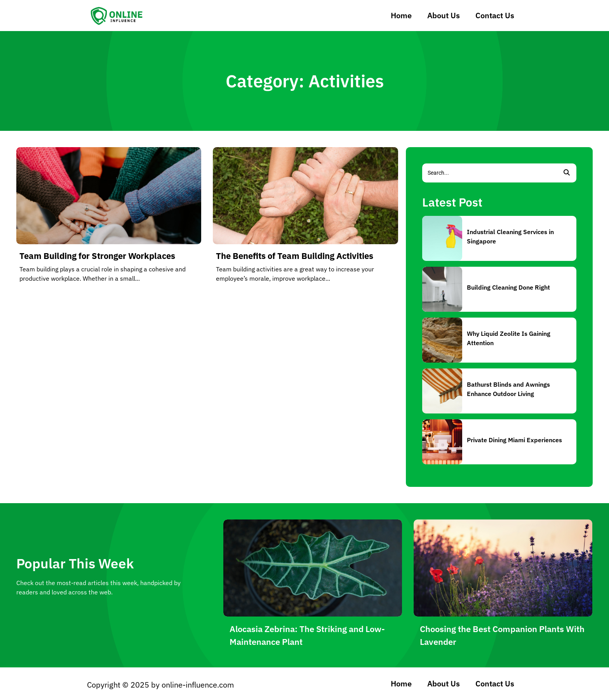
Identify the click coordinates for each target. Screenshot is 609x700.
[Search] (490, 173)
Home (401, 15)
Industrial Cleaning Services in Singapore (510, 236)
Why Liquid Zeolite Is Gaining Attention (509, 338)
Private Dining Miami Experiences (514, 440)
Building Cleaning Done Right (508, 287)
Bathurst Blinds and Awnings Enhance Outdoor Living (508, 389)
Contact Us (495, 15)
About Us (444, 15)
